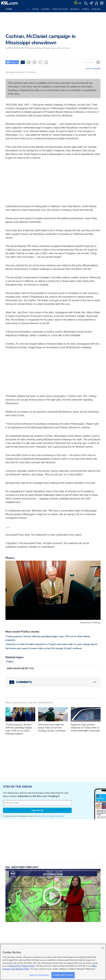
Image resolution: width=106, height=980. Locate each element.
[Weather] (78, 3)
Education (97, 9)
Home (35, 9)
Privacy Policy (29, 966)
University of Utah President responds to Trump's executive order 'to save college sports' (52, 644)
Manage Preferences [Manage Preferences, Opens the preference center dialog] (39, 975)
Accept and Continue (63, 975)
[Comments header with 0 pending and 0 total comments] (53, 682)
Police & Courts (60, 9)
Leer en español (93, 69)
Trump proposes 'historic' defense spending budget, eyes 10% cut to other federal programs (19, 729)
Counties (45, 9)
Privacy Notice (59, 816)
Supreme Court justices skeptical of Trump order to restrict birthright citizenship (85, 728)
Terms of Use (46, 816)
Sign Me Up (37, 810)
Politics (86, 9)
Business (75, 9)
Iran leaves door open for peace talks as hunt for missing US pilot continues (44, 648)
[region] (53, 962)
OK (103, 948)
